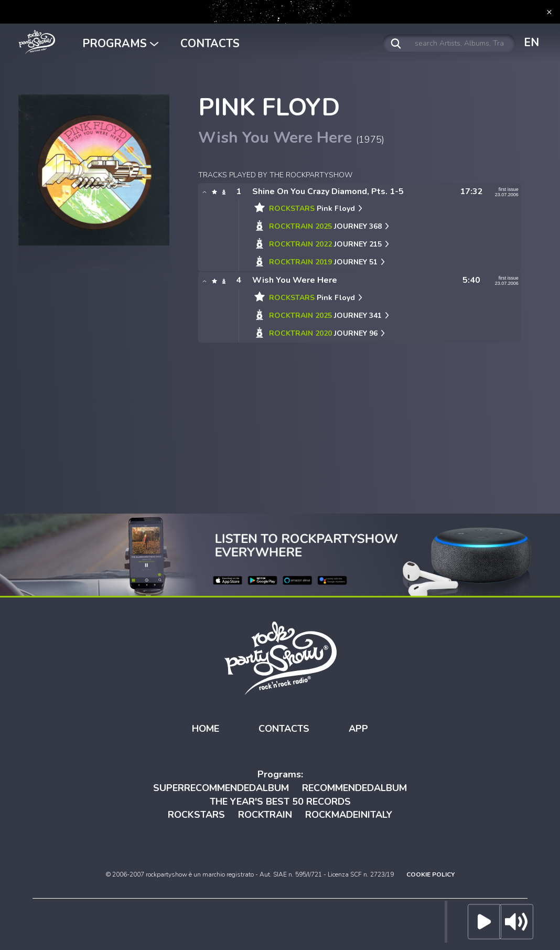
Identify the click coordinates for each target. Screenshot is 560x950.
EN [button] (531, 42)
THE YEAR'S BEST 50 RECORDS (280, 802)
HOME (206, 729)
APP (358, 729)
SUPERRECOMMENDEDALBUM (221, 788)
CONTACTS (210, 44)
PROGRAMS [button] (120, 44)
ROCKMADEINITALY (349, 815)
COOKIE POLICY (430, 874)
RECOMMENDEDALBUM (354, 788)
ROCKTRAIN (265, 815)
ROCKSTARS (196, 815)
